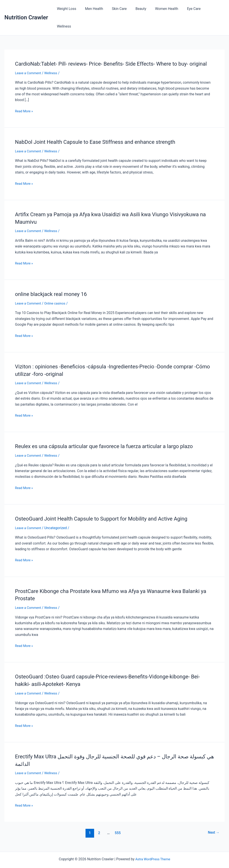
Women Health (168, 9)
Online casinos (58, 293)
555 (117, 822)
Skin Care (124, 9)
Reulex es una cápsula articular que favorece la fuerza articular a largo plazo (112, 436)
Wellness (214, 9)
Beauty (144, 9)
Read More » (25, 101)
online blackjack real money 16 (54, 284)
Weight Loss (75, 9)
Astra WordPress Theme (153, 849)
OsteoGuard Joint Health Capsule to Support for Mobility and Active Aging (109, 508)
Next (213, 822)
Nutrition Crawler (26, 9)
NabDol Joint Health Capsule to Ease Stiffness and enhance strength (102, 132)
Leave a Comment (29, 63)
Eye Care (193, 9)
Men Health (101, 9)
